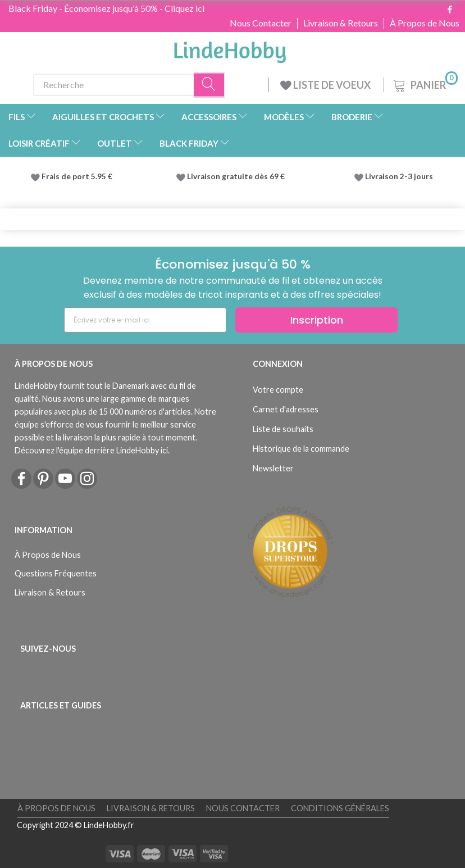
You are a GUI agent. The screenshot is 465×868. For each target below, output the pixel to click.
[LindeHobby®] (230, 49)
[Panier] (424, 83)
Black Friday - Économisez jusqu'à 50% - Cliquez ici (106, 8)
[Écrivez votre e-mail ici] (145, 320)
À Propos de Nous (425, 23)
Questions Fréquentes (56, 573)
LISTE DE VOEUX (326, 85)
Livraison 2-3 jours (399, 176)
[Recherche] (209, 85)
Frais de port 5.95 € (77, 176)
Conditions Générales (340, 808)
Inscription (317, 320)
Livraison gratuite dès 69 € (238, 176)
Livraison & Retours (341, 23)
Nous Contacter (261, 23)
